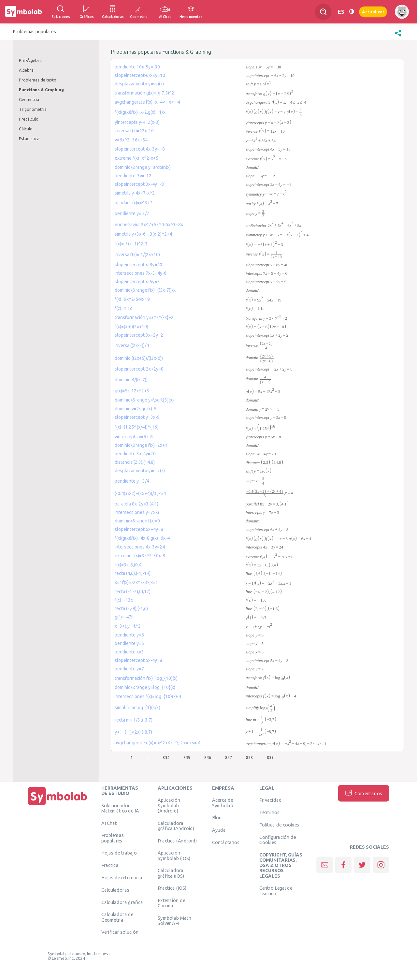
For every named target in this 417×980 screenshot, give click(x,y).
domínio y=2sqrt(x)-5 (136, 409)
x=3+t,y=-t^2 (128, 626)
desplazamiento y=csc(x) (140, 471)
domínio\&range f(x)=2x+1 (141, 445)
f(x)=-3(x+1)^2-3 (131, 244)
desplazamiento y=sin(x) (139, 84)
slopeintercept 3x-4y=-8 (139, 184)
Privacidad (271, 800)
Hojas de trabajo (119, 853)
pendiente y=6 (129, 635)
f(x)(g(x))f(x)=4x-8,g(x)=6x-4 (142, 538)
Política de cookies (279, 825)
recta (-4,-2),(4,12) (133, 592)
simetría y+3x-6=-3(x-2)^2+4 (143, 234)
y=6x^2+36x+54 (131, 140)
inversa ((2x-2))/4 (132, 345)
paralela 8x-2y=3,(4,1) (137, 504)
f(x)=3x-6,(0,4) (129, 565)
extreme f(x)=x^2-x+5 (137, 158)
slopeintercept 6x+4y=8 (139, 529)
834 (166, 757)
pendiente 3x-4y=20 (135, 454)
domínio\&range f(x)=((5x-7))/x (145, 290)
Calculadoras (115, 890)
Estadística (29, 139)
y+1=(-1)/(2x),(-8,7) (133, 732)
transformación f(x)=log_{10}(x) (146, 678)
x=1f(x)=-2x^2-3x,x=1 (136, 582)
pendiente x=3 (129, 652)
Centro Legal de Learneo (276, 891)
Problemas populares (113, 838)
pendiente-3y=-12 (133, 176)
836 (208, 757)
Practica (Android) (177, 841)
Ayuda (219, 830)
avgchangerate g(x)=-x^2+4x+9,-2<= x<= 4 (158, 743)
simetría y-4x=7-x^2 (135, 193)
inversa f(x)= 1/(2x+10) (137, 255)
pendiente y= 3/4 (132, 481)
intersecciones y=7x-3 (137, 512)
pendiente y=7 (129, 669)
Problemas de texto (38, 80)
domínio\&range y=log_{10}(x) (145, 687)
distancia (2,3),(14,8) (135, 462)
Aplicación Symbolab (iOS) (174, 856)
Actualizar (373, 12)
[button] (398, 37)
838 (249, 757)
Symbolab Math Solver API (174, 921)
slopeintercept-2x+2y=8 (139, 369)
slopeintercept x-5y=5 (137, 282)
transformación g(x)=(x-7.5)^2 (144, 93)
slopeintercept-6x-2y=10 (140, 75)
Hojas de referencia (122, 877)
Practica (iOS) (172, 888)
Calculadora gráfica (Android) (176, 826)
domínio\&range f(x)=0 (137, 521)
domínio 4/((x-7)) (131, 380)
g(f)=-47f (124, 617)
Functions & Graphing (41, 90)
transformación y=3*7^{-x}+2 (144, 317)
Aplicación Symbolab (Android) (169, 805)
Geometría (29, 99)
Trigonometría (33, 109)
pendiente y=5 (129, 643)
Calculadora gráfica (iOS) (171, 873)
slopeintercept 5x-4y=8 (138, 660)
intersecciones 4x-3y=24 (140, 547)
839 (270, 757)
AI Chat (109, 823)
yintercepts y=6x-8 (134, 437)
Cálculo (26, 129)
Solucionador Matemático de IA (120, 808)
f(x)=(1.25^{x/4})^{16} (137, 427)
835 (187, 757)
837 (229, 757)
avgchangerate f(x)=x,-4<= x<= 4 (147, 102)
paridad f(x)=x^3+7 (134, 203)
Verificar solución (120, 932)
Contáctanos (226, 842)
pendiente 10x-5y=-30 (137, 67)
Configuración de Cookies (278, 840)
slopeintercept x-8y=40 (138, 265)
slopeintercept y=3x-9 (137, 417)
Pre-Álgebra (30, 60)
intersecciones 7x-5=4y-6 (141, 273)
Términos (269, 812)
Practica (110, 865)
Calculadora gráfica (122, 902)
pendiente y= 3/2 (132, 213)
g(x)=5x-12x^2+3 (132, 391)
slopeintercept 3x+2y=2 (139, 335)
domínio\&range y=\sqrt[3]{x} (144, 400)
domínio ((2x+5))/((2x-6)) (139, 358)
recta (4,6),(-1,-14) (133, 573)
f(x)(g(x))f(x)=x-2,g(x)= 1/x (140, 112)
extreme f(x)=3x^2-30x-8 (140, 556)
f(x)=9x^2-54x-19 (132, 299)
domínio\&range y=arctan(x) (143, 167)
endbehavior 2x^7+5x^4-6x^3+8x (149, 225)
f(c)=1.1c (123, 308)
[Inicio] (58, 805)
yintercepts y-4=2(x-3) (137, 122)
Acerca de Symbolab (223, 803)
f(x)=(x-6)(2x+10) (131, 327)
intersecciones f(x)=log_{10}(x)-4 (148, 696)
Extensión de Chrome (171, 903)
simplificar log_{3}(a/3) (137, 708)
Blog (217, 818)
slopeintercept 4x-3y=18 (140, 149)
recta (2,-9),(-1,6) (131, 608)
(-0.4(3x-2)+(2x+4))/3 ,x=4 (140, 493)
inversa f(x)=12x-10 (134, 131)
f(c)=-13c (124, 600)
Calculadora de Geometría (117, 917)
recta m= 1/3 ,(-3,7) (134, 720)
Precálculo (29, 119)
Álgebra (26, 70)
